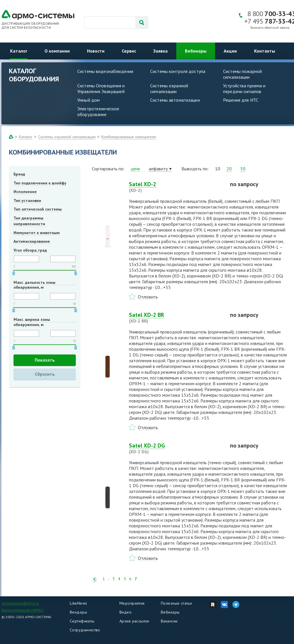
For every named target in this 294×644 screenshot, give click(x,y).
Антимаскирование (32, 241)
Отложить (148, 297)
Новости (96, 51)
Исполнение (25, 192)
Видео (125, 612)
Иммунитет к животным (37, 233)
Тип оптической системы (38, 209)
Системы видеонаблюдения (105, 71)
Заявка (160, 51)
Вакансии (169, 621)
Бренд (19, 174)
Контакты (265, 51)
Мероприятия (132, 603)
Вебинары (196, 51)
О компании (57, 51)
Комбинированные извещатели (129, 137)
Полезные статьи (176, 603)
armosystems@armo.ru (20, 603)
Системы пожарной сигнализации (242, 74)
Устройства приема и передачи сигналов (244, 88)
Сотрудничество (85, 630)
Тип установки (27, 200)
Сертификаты (82, 621)
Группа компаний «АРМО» (23, 610)
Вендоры (78, 612)
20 (229, 169)
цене (136, 169)
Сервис (129, 51)
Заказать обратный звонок (270, 28)
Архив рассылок (134, 621)
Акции (230, 51)
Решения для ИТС (241, 100)
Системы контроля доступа (178, 71)
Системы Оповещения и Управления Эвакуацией (101, 88)
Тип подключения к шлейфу (40, 183)
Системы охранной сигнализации (169, 88)
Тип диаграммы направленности (29, 221)
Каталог (19, 51)
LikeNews (78, 603)
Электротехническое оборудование (98, 111)
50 (243, 169)
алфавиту (158, 169)
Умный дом (88, 100)
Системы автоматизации (175, 100)
